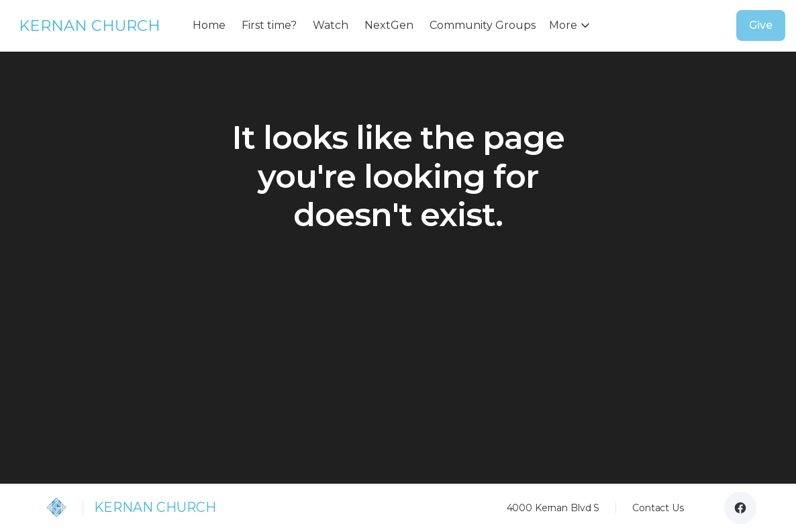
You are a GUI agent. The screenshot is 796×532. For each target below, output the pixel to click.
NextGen (389, 25)
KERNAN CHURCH (90, 25)
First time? (269, 25)
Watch (331, 25)
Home (209, 25)
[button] (572, 25)
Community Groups (483, 25)
